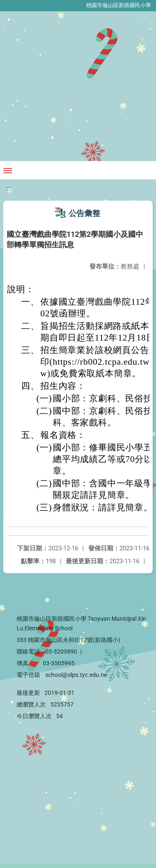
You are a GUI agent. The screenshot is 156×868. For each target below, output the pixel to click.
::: (9, 188)
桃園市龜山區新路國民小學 (119, 5)
